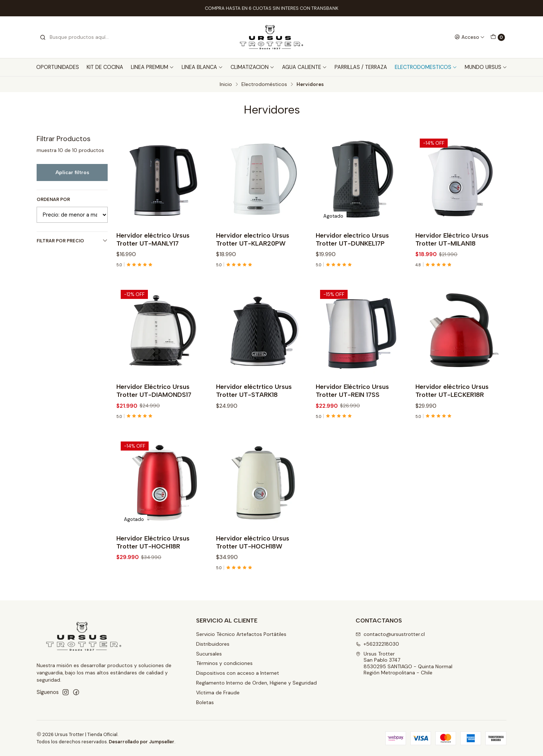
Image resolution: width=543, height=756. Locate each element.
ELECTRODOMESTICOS (426, 67)
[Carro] (498, 37)
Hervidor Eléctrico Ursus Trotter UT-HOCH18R (153, 549)
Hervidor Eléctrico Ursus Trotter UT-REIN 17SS (352, 398)
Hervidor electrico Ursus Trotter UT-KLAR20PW (253, 239)
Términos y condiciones (224, 663)
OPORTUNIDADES (58, 67)
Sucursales (209, 654)
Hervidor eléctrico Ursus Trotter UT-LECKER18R (452, 398)
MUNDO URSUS (486, 67)
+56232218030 (377, 644)
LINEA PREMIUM (152, 67)
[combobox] (76, 37)
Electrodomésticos (264, 85)
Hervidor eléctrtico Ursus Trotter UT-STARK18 (254, 398)
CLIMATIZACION (252, 67)
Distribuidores (213, 644)
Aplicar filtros (72, 172)
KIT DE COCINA (105, 67)
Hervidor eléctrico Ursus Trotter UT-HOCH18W (253, 549)
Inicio (226, 85)
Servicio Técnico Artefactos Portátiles (241, 634)
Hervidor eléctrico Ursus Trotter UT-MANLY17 (153, 239)
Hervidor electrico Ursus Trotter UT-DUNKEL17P (352, 239)
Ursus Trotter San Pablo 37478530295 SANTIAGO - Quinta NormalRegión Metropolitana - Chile (404, 663)
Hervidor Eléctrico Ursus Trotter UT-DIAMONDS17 (154, 398)
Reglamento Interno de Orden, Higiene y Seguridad (256, 683)
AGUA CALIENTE (304, 67)
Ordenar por (53, 200)
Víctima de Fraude (218, 693)
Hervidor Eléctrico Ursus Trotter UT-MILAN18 (452, 239)
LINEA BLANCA (202, 67)
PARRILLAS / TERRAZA (361, 67)
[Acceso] (470, 37)
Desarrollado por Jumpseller (142, 742)
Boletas (205, 702)
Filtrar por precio (72, 241)
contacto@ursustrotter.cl (390, 634)
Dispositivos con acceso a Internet (238, 673)
